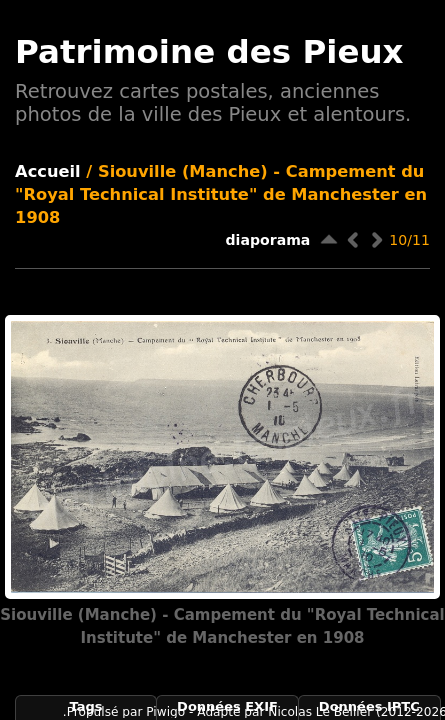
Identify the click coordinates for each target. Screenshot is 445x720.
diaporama (268, 240)
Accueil (48, 171)
